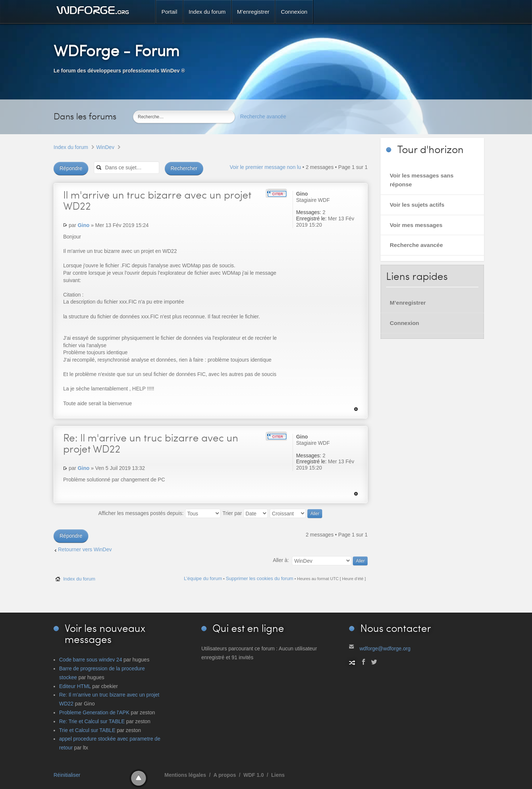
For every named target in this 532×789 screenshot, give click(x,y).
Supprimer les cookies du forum (260, 578)
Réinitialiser (67, 775)
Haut (356, 409)
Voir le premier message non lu (265, 167)
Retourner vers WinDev (85, 549)
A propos (225, 775)
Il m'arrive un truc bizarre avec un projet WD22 (151, 443)
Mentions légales (185, 775)
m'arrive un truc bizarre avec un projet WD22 (157, 200)
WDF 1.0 (254, 775)
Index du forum (71, 147)
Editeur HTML (75, 686)
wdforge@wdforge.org (385, 649)
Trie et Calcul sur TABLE (87, 730)
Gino (83, 225)
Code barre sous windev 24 (91, 660)
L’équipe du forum (203, 578)
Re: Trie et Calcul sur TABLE (92, 721)
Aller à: (281, 560)
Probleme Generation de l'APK (94, 712)
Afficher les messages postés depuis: (159, 513)
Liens (278, 775)
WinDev (105, 147)
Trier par (245, 513)
